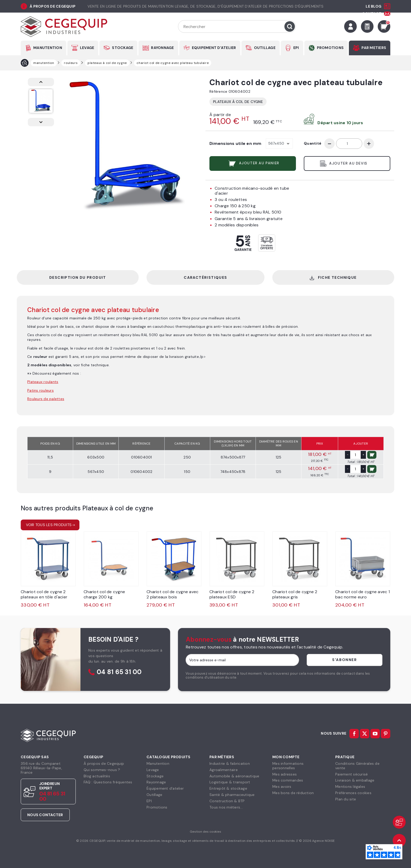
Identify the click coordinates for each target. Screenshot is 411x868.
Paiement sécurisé (351, 774)
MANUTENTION (48, 48)
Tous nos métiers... (226, 807)
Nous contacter (45, 815)
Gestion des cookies (206, 832)
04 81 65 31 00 (119, 672)
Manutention (158, 763)
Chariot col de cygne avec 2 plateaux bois (172, 594)
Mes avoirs (282, 787)
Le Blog (374, 6)
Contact (372, 14)
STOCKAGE (123, 48)
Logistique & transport (230, 782)
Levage (153, 770)
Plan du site (346, 799)
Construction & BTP (227, 801)
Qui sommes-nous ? (102, 770)
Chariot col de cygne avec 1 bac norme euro (363, 594)
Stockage (155, 776)
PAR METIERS (374, 48)
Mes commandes (288, 780)
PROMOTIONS (330, 48)
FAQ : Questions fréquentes (108, 782)
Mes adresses (285, 774)
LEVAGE (87, 48)
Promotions (157, 807)
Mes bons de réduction (293, 793)
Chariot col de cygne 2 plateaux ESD (232, 594)
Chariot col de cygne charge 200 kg (104, 594)
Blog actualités (97, 776)
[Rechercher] (237, 26)
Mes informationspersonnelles (288, 766)
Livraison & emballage (355, 780)
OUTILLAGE (265, 48)
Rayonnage (156, 782)
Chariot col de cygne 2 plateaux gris (295, 594)
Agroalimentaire (224, 770)
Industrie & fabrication (230, 763)
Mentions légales (350, 787)
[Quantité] (349, 144)
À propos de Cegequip (104, 763)
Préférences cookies (353, 793)
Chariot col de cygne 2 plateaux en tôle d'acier (44, 594)
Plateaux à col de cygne (238, 102)
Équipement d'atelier (165, 788)
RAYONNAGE (162, 48)
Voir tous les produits (49, 525)
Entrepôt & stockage (228, 788)
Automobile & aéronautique (234, 776)
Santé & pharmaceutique (232, 795)
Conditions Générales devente (357, 766)
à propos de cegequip (53, 6)
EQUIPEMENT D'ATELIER (214, 48)
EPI (296, 48)
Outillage (154, 795)
